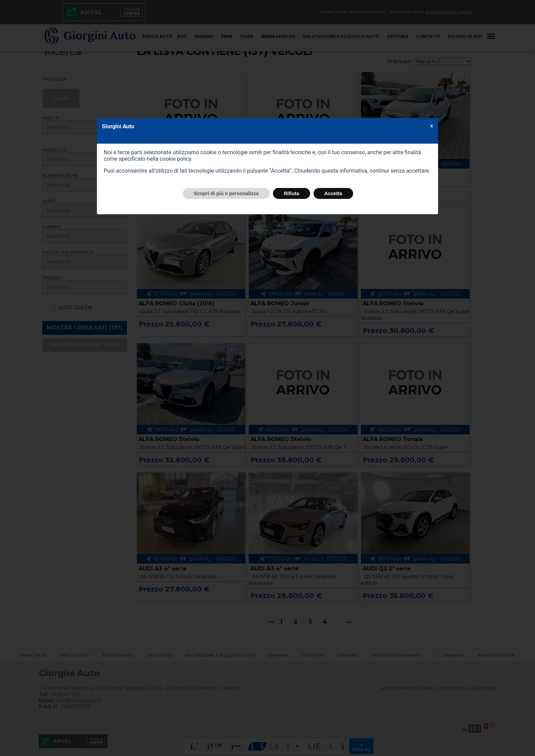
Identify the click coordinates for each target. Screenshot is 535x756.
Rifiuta (292, 193)
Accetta (333, 193)
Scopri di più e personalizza (226, 193)
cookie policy (175, 159)
